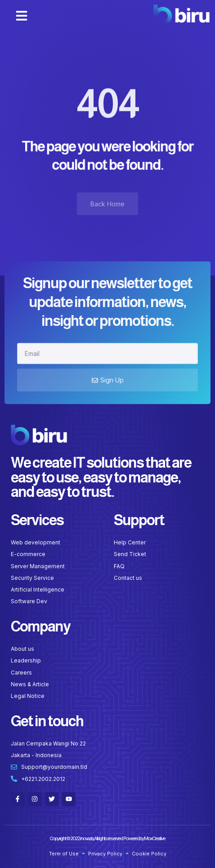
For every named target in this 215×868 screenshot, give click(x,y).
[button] (22, 16)
